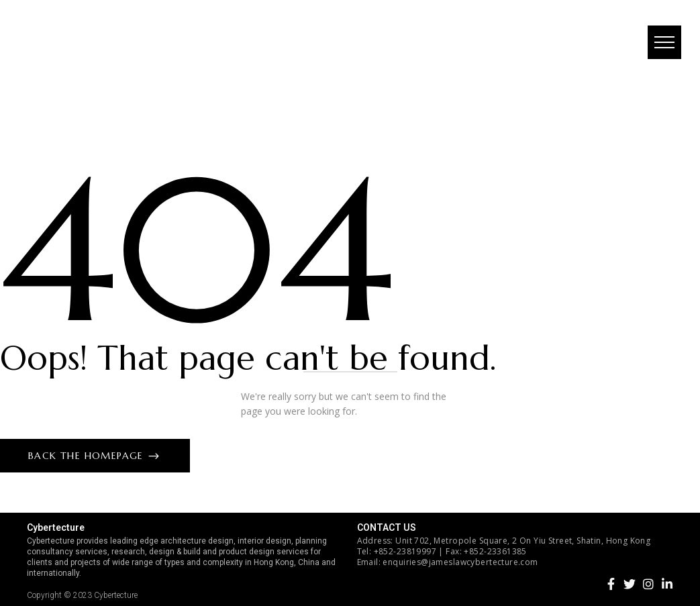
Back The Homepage (88, 456)
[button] (663, 44)
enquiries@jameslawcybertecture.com (460, 562)
